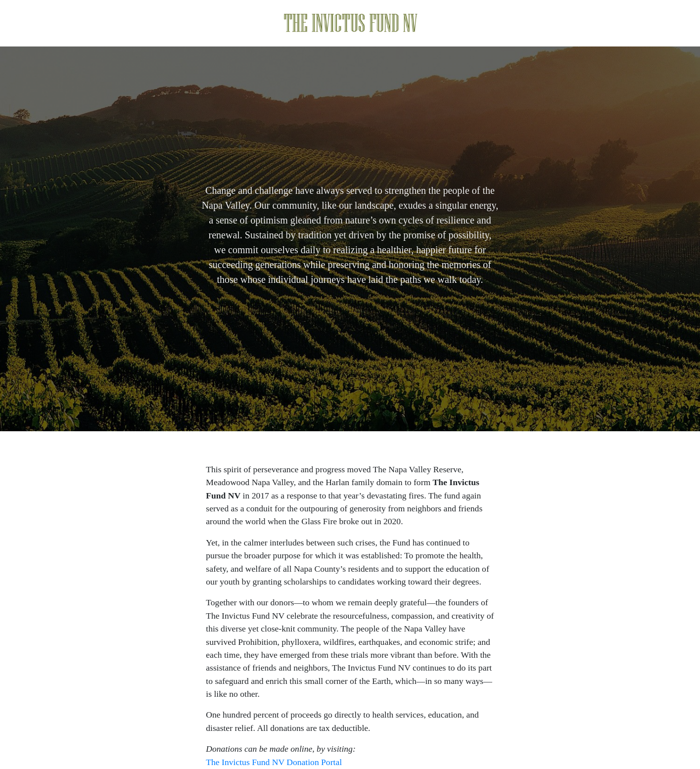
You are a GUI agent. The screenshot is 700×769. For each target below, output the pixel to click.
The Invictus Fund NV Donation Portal (274, 762)
